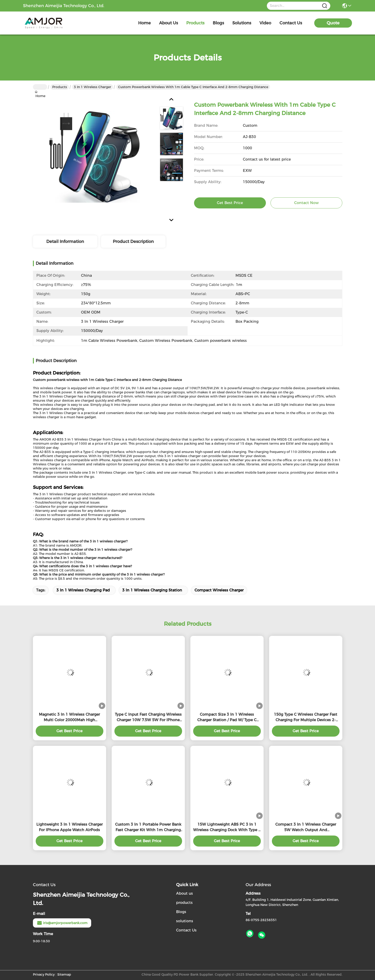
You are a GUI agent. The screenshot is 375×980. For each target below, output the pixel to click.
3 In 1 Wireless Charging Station (152, 590)
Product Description (133, 242)
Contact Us (186, 930)
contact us (291, 23)
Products (60, 87)
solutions (242, 23)
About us (185, 893)
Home (144, 23)
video (265, 23)
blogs (218, 23)
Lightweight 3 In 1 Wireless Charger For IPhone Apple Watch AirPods (70, 827)
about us (169, 23)
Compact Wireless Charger (219, 590)
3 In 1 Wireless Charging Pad (83, 590)
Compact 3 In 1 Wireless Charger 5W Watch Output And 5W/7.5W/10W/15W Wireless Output (306, 827)
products (195, 23)
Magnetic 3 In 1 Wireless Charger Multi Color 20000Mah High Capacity (69, 718)
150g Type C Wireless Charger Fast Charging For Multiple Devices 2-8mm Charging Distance (306, 718)
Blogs (181, 912)
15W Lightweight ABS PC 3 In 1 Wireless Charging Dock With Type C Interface (227, 827)
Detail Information (65, 242)
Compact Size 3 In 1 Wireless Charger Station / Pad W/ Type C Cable (227, 718)
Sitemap (64, 974)
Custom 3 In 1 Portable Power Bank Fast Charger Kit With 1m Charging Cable (148, 827)
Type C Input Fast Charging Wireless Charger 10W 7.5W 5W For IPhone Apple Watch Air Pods (148, 718)
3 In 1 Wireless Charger (93, 87)
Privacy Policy (44, 974)
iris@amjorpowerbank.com (62, 923)
